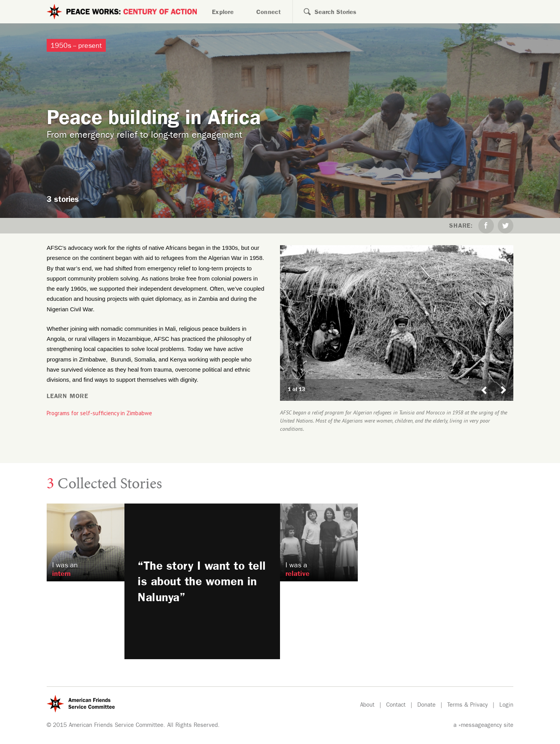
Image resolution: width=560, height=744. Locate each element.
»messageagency (480, 726)
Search (302, 12)
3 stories (63, 201)
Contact (396, 706)
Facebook (486, 226)
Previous (484, 383)
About (367, 706)
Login (506, 706)
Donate (426, 706)
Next (507, 383)
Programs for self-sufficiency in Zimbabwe (99, 413)
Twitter (506, 226)
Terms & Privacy (467, 706)
